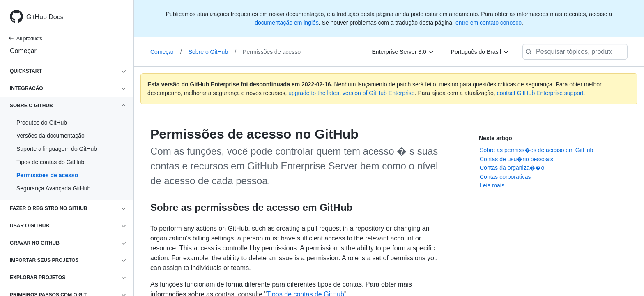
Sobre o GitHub (212, 52)
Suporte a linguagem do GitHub (57, 149)
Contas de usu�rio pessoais (516, 159)
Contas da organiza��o (512, 168)
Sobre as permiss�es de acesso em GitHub (536, 150)
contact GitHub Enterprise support (540, 93)
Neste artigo (496, 138)
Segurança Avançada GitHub (53, 188)
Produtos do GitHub (42, 123)
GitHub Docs (45, 17)
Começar (23, 51)
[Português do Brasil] (480, 52)
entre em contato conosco (489, 23)
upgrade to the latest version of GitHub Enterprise (351, 93)
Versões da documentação (51, 136)
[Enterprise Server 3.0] (403, 52)
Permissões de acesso (47, 175)
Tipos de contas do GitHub (50, 162)
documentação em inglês (287, 23)
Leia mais (492, 185)
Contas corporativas (505, 177)
